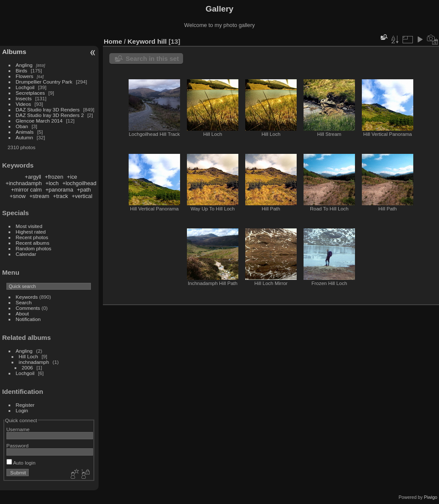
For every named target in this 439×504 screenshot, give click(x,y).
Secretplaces (30, 93)
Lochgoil (25, 87)
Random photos (34, 248)
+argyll (33, 177)
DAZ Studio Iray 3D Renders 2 (50, 115)
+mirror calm (26, 190)
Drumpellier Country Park (44, 82)
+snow (17, 196)
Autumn (25, 137)
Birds (22, 70)
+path (84, 190)
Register (25, 405)
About (23, 313)
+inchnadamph (24, 183)
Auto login (21, 463)
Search (24, 302)
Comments (28, 308)
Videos (24, 104)
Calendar (26, 254)
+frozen (54, 177)
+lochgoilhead (79, 183)
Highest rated (31, 232)
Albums (14, 52)
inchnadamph (34, 362)
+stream (39, 196)
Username (18, 429)
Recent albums (33, 243)
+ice (72, 177)
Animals (25, 132)
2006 (27, 367)
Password (18, 445)
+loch (52, 183)
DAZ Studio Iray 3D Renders (48, 109)
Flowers (25, 76)
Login (22, 410)
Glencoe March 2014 (39, 121)
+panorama (59, 190)
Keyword (142, 41)
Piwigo (431, 497)
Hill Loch (29, 356)
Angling (24, 65)
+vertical (82, 196)
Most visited (29, 226)
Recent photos (32, 237)
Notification (28, 319)
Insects (24, 98)
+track (61, 196)
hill (162, 41)
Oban (22, 126)
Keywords (27, 297)
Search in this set (152, 58)
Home (113, 41)
